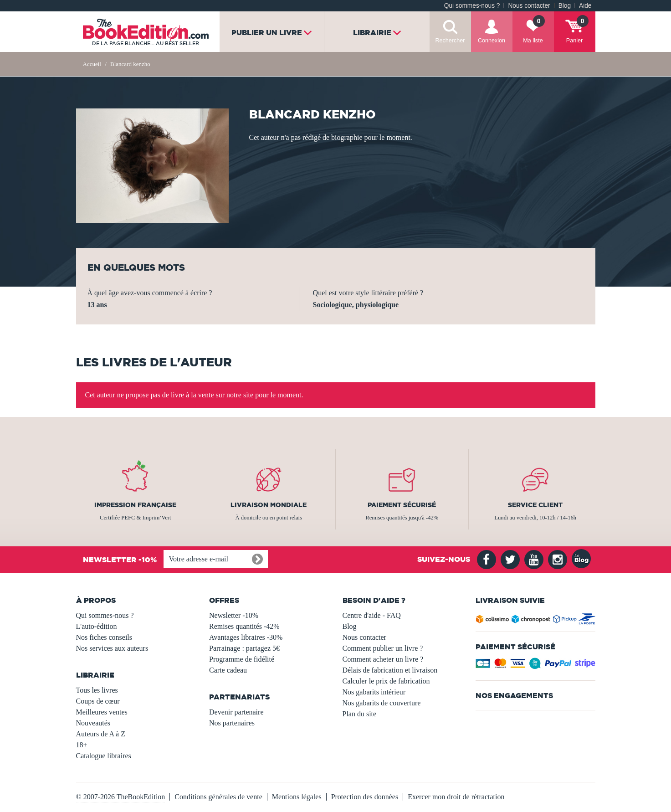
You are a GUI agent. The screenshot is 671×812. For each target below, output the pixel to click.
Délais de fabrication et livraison (390, 670)
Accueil (92, 64)
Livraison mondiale (269, 505)
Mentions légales (297, 797)
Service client (535, 505)
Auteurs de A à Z (101, 734)
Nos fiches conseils (104, 637)
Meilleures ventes (102, 712)
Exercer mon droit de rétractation (456, 797)
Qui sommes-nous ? (472, 6)
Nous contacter (529, 6)
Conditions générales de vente (218, 797)
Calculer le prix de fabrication (386, 681)
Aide (585, 6)
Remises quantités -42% (244, 626)
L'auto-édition (97, 626)
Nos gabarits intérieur (374, 692)
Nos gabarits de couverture (382, 703)
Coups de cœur (98, 701)
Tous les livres (97, 690)
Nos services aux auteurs (112, 648)
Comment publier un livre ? (383, 648)
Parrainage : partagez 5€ (244, 648)
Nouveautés (93, 723)
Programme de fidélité (242, 659)
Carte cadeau (228, 670)
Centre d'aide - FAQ (372, 615)
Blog (565, 6)
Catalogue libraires (104, 756)
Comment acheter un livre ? (383, 659)
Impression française (135, 505)
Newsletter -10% (234, 615)
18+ (82, 745)
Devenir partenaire (236, 712)
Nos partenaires (232, 723)
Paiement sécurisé (402, 505)
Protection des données (365, 797)
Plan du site (360, 714)
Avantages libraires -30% (246, 637)
